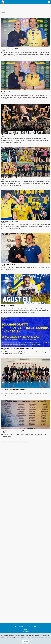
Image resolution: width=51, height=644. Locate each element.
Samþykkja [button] (25, 642)
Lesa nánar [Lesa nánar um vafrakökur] (48, 637)
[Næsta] (27, 442)
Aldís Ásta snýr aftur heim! (8, 135)
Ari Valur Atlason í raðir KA (8, 264)
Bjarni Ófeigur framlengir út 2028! (10, 49)
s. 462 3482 (25, 633)
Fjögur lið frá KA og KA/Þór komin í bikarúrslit (13, 390)
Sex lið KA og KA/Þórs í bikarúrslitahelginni (12, 178)
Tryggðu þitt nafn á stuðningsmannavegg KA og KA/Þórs (16, 431)
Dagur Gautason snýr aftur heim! (9, 221)
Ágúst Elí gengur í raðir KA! (8, 305)
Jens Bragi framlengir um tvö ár (9, 92)
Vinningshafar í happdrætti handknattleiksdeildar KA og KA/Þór (17, 348)
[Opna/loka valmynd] (49, 2)
